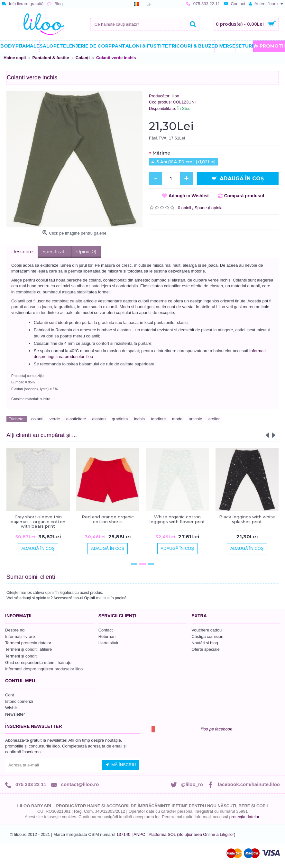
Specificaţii (55, 252)
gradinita (120, 419)
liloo (175, 96)
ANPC (139, 834)
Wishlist (12, 708)
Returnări (107, 636)
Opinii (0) (86, 252)
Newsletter (15, 714)
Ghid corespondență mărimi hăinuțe (38, 662)
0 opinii (184, 208)
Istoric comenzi (19, 701)
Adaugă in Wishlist (189, 196)
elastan (99, 419)
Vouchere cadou (207, 630)
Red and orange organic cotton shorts (108, 519)
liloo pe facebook (216, 729)
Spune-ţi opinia (209, 208)
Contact (106, 630)
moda (177, 419)
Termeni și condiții (22, 656)
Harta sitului (110, 643)
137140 (123, 834)
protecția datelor (244, 817)
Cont (9, 695)
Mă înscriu (121, 765)
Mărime (161, 153)
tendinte (158, 419)
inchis (139, 419)
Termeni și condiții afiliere (28, 649)
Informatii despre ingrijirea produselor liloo (44, 669)
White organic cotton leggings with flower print (177, 519)
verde (55, 419)
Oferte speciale (205, 649)
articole (195, 419)
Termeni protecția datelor (28, 643)
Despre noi (15, 630)
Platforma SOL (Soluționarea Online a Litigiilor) (192, 834)
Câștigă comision (207, 636)
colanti (37, 419)
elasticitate (76, 419)
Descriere (22, 252)
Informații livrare (20, 636)
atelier (214, 419)
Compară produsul (244, 196)
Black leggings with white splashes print (247, 519)
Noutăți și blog (205, 643)
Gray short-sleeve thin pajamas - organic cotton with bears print (38, 521)
